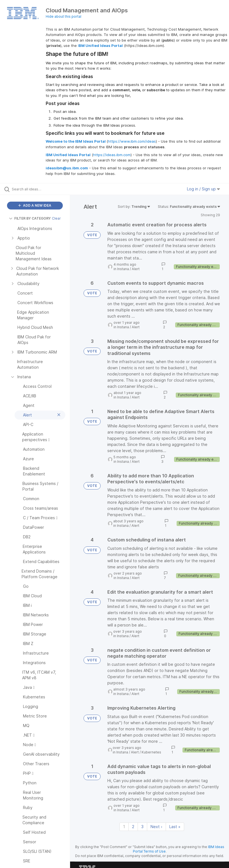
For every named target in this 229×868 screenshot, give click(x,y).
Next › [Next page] (156, 827)
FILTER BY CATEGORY (30, 218)
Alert (136, 269)
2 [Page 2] (133, 827)
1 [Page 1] (124, 827)
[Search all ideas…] (38, 189)
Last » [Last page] (175, 827)
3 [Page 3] (142, 827)
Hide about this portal (63, 16)
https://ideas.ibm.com (112, 155)
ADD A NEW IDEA (35, 205)
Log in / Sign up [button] (203, 189)
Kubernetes (151, 752)
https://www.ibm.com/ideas (132, 141)
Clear (56, 218)
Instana (123, 269)
